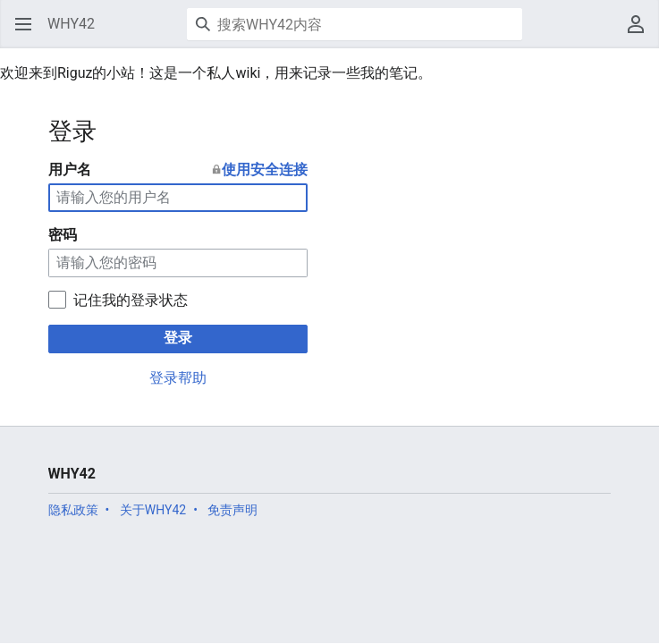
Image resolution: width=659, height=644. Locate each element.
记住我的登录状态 (131, 300)
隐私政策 (73, 510)
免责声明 (232, 510)
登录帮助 (178, 378)
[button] (23, 24)
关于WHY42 (153, 510)
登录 (178, 338)
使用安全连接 (265, 169)
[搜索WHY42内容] (355, 24)
